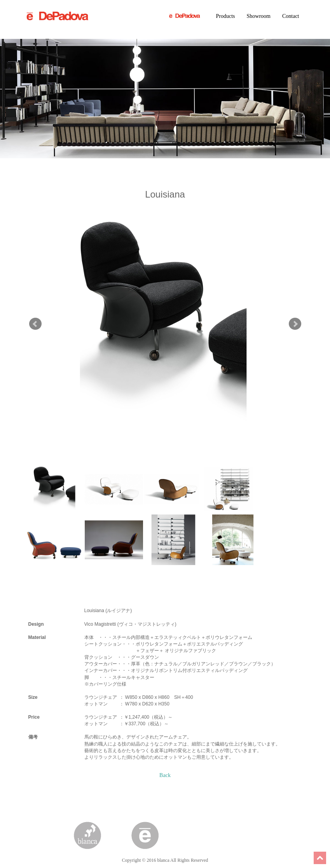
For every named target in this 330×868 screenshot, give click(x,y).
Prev (35, 324)
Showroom (259, 16)
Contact (291, 16)
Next (295, 324)
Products (226, 16)
